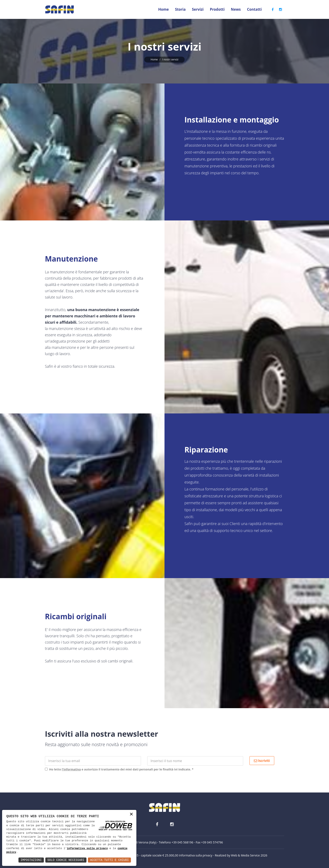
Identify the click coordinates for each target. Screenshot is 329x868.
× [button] (131, 815)
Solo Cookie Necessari (66, 860)
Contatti (254, 9)
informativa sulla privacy (87, 848)
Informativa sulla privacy (196, 855)
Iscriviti (262, 761)
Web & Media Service (245, 855)
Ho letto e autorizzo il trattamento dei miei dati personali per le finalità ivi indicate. (121, 769)
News (236, 9)
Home (163, 9)
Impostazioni (31, 860)
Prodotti (217, 9)
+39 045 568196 (182, 842)
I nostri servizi (170, 59)
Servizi (198, 9)
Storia (180, 9)
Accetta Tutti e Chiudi (109, 860)
